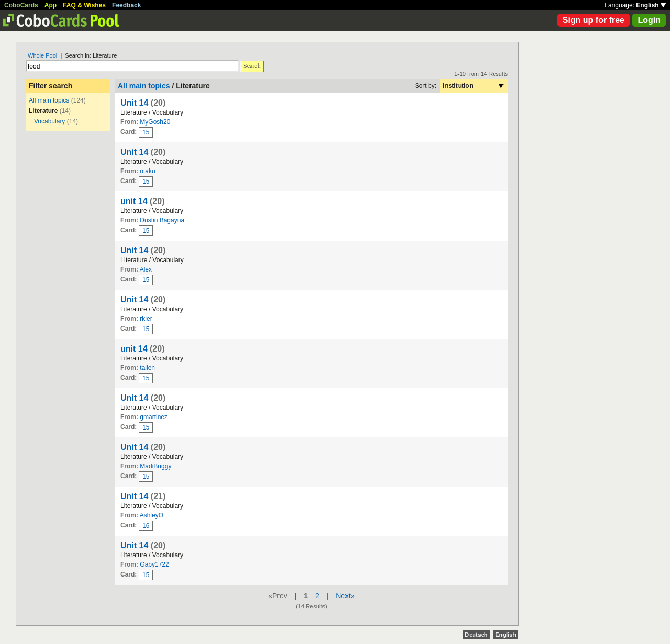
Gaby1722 (154, 564)
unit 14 (134, 201)
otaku (147, 171)
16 (146, 526)
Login (649, 20)
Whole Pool (42, 55)
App (51, 5)
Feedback (126, 5)
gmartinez (154, 417)
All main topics (49, 100)
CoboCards (21, 5)
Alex (146, 269)
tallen (147, 368)
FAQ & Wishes (84, 5)
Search (252, 66)
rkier (146, 319)
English (651, 5)
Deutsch (476, 635)
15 (146, 132)
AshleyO (152, 515)
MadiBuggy (155, 466)
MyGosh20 (155, 122)
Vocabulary (49, 121)
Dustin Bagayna (162, 220)
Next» (345, 596)
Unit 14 (134, 103)
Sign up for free (594, 20)
